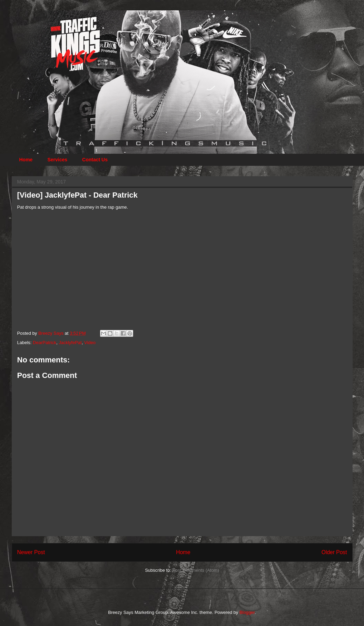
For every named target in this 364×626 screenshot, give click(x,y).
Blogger (247, 612)
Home (26, 160)
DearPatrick (45, 343)
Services (57, 160)
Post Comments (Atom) (196, 570)
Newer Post (31, 552)
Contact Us (95, 160)
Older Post (334, 552)
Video (90, 343)
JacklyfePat (70, 343)
